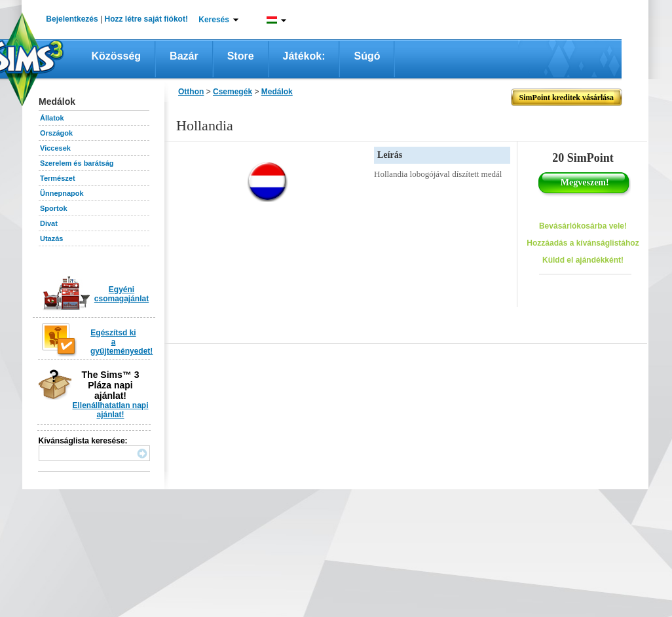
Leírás (390, 155)
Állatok (52, 118)
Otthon (191, 92)
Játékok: (304, 56)
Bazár (184, 56)
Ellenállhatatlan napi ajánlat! (110, 410)
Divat (49, 223)
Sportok (54, 208)
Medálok (277, 92)
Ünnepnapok (62, 193)
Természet (58, 178)
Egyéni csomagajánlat (121, 294)
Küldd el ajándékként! (583, 260)
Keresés (214, 20)
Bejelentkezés (72, 19)
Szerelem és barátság (77, 163)
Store (241, 56)
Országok (56, 133)
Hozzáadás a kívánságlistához (583, 243)
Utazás (51, 238)
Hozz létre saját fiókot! (146, 19)
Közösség (117, 56)
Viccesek (55, 148)
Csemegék (233, 92)
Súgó (367, 56)
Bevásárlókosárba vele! (583, 226)
